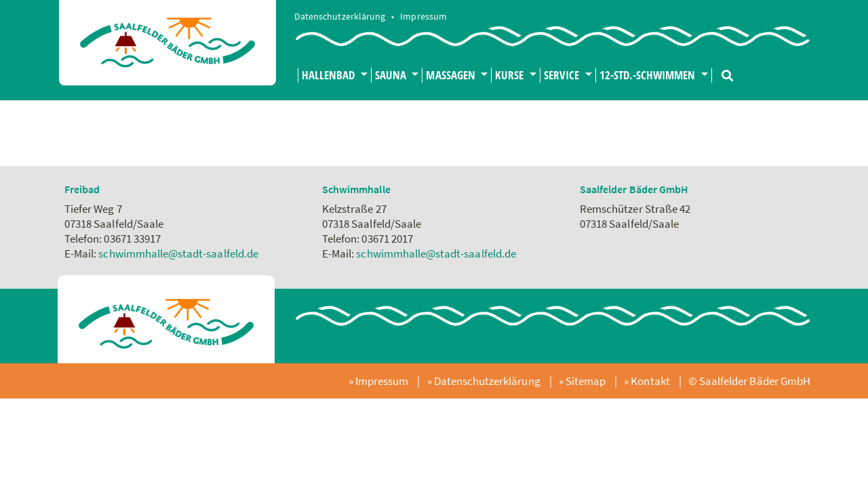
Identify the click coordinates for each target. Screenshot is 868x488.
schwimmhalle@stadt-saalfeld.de (178, 253)
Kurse (511, 75)
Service (563, 75)
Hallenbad (330, 75)
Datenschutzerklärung (341, 17)
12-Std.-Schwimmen (649, 75)
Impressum (423, 17)
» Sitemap (584, 381)
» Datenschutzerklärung (485, 381)
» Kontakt (648, 381)
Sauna (392, 75)
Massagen (452, 75)
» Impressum (380, 381)
